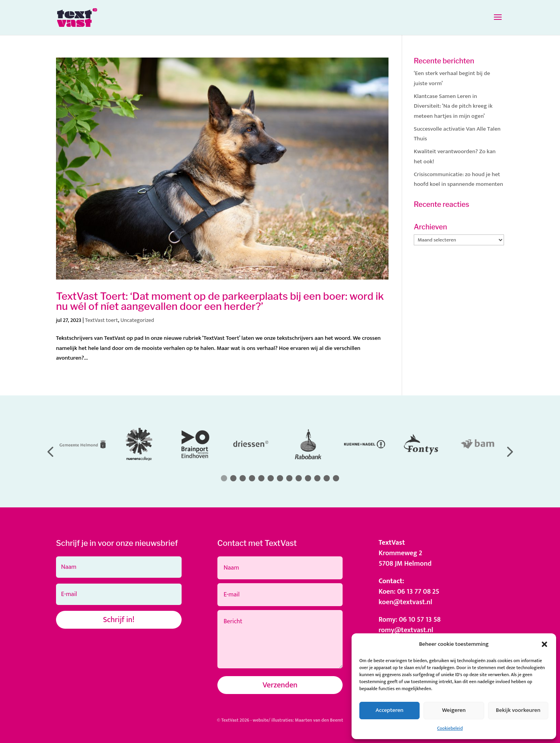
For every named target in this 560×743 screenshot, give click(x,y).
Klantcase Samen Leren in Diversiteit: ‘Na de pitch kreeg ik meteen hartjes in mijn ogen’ (453, 106)
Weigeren (454, 710)
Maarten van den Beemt (319, 720)
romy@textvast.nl (406, 630)
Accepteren (390, 710)
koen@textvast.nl (405, 602)
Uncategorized (137, 320)
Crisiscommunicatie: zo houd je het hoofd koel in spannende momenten (458, 179)
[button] (544, 644)
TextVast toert (102, 320)
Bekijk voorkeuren (518, 710)
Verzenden (280, 685)
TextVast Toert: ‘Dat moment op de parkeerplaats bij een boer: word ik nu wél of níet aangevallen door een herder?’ (220, 301)
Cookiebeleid (450, 728)
